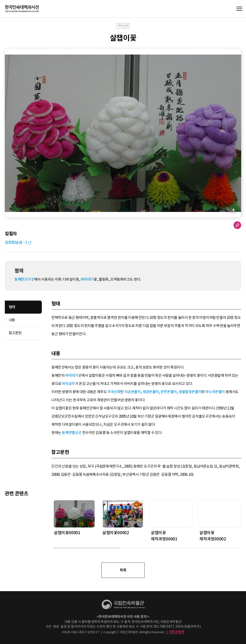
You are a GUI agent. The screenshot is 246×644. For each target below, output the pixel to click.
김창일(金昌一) (16, 242)
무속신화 (114, 392)
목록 (123, 570)
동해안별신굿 (72, 433)
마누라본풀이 (215, 392)
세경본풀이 (151, 392)
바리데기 (87, 279)
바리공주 (68, 384)
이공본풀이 (133, 392)
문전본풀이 (169, 392)
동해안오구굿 (24, 279)
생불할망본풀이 (190, 392)
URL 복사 (237, 225)
